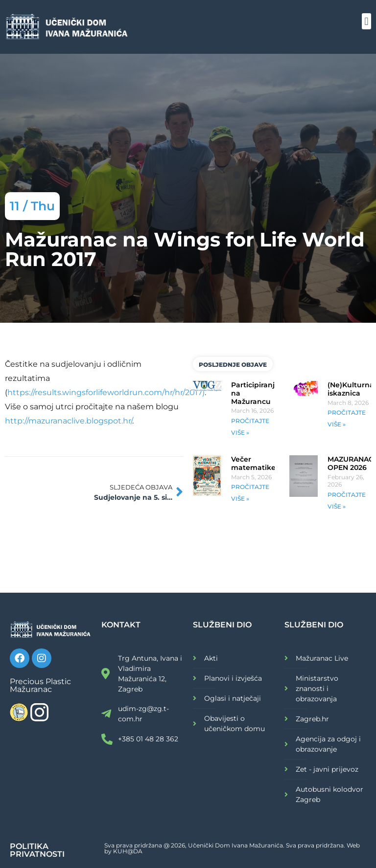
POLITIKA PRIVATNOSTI (37, 850)
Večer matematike (253, 463)
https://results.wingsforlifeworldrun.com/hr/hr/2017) (106, 392)
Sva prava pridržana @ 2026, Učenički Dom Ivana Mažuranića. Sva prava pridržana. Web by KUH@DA (232, 848)
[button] (366, 21)
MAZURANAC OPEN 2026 (351, 463)
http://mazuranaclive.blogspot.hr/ (69, 421)
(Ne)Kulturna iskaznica (351, 389)
